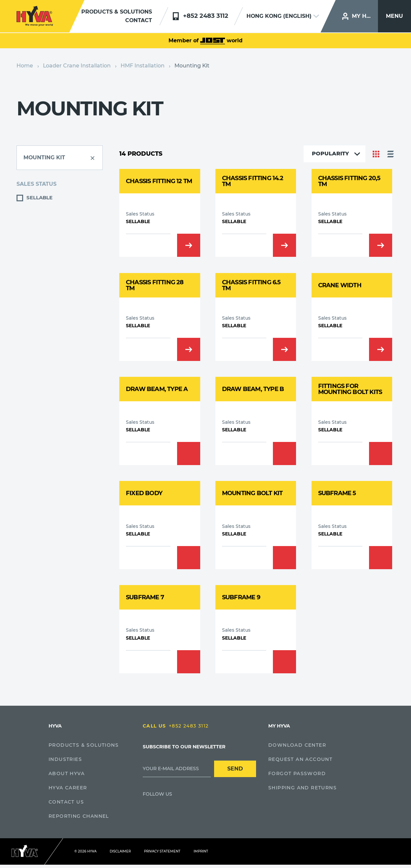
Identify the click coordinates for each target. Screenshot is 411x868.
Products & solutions (116, 12)
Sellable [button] (39, 197)
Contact (138, 21)
